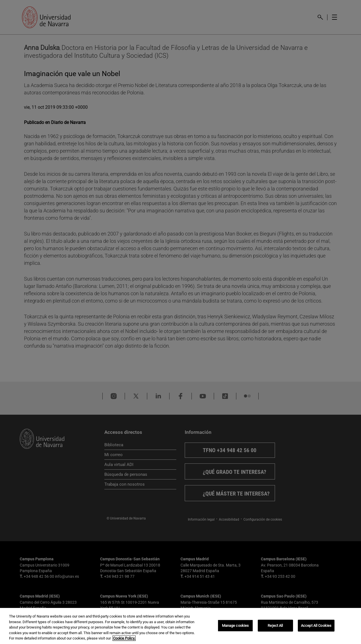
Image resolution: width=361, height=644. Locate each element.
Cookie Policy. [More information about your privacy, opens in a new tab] (124, 638)
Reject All (275, 626)
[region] (180, 626)
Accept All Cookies (316, 626)
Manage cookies (235, 626)
